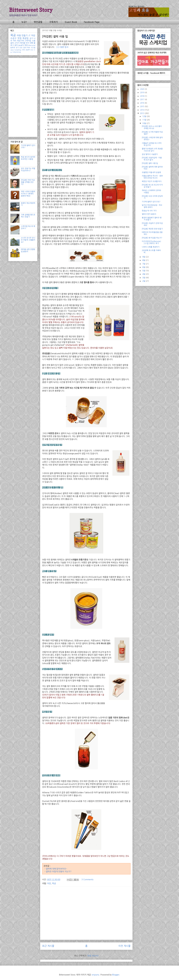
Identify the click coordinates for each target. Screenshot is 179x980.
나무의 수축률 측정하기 (151, 247)
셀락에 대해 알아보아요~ (56, 869)
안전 (21, 48)
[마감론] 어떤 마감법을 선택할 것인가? (28, 182)
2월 (144, 281)
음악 (12, 43)
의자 (27, 43)
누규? (24, 22)
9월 (144, 257)
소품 (34, 41)
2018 (142, 96)
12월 (144, 116)
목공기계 (20, 41)
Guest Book (71, 22)
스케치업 (28, 41)
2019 (142, 93)
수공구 (13, 38)
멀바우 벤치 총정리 (149, 214)
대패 (31, 43)
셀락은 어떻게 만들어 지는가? (59, 871)
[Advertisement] (86, 906)
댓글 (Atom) (93, 956)
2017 (142, 100)
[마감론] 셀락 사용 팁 (150, 163)
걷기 (31, 38)
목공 (54, 883)
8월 (144, 260)
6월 (144, 267)
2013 (142, 113)
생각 (16, 45)
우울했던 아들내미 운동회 (151, 172)
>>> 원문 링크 (62, 47)
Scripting (18, 50)
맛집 (20, 38)
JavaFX (21, 45)
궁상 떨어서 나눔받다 (150, 154)
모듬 (20, 52)
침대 (25, 48)
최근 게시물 (48, 946)
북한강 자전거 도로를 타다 (152, 181)
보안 (32, 50)
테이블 (23, 43)
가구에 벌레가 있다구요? (151, 202)
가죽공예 (15, 52)
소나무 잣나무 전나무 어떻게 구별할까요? (28, 240)
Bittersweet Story (31, 10)
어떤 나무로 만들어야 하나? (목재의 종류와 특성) (28, 194)
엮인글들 (38, 22)
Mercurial (32, 45)
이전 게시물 (124, 946)
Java (12, 50)
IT (30, 35)
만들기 (25, 35)
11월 (144, 120)
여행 (19, 35)
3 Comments (87, 879)
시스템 (33, 48)
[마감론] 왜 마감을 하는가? (152, 238)
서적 (23, 50)
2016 (142, 103)
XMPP (28, 50)
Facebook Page (92, 22)
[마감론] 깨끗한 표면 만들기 (152, 229)
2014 (142, 110)
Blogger (116, 975)
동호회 (13, 48)
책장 (26, 45)
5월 (144, 271)
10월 (144, 123)
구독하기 (54, 22)
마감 (49, 883)
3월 (144, 278)
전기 (17, 48)
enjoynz (96, 975)
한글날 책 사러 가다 (149, 211)
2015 (142, 106)
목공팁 (26, 38)
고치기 (17, 43)
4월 (144, 274)
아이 (15, 41)
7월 (144, 264)
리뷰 (28, 48)
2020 (142, 89)
